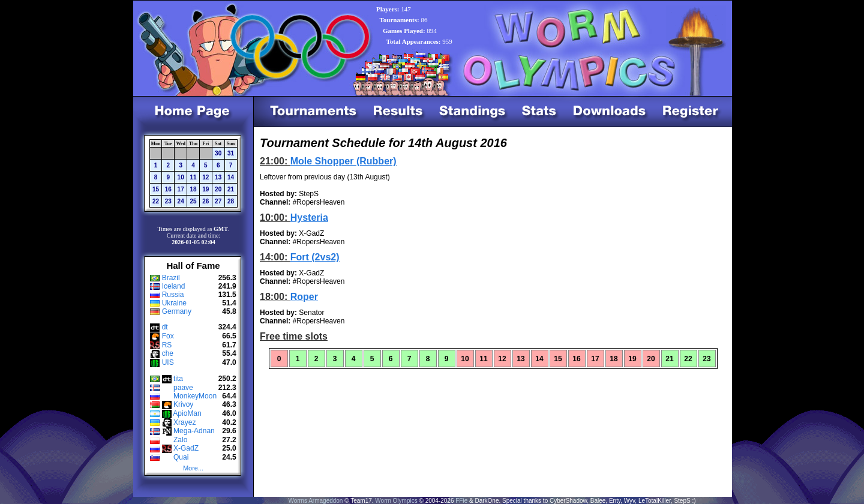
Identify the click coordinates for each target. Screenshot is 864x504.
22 (156, 201)
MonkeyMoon (195, 396)
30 (218, 153)
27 (218, 201)
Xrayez (184, 422)
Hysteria (309, 217)
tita (178, 379)
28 (231, 201)
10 (181, 177)
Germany (177, 311)
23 (168, 201)
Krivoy (183, 404)
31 (231, 153)
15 (156, 189)
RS (167, 345)
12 (205, 177)
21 (231, 189)
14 (231, 177)
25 (193, 201)
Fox (168, 336)
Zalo (180, 440)
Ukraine (174, 303)
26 (205, 201)
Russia (173, 295)
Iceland (174, 286)
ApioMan (187, 413)
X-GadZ (186, 448)
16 (168, 189)
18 (193, 189)
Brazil (171, 278)
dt (165, 327)
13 (218, 177)
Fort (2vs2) (315, 257)
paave (183, 388)
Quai (181, 457)
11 (193, 177)
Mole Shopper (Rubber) (343, 161)
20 (218, 189)
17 (181, 189)
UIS (168, 362)
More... (193, 468)
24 (181, 201)
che (168, 353)
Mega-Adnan (194, 431)
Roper (304, 297)
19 (205, 189)
